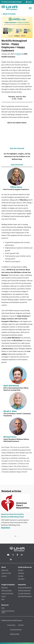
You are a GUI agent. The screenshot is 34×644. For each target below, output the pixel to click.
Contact (4, 576)
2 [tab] (17, 536)
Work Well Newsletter (25, 596)
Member (21, 570)
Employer (21, 573)
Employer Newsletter (25, 588)
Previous (2, 536)
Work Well (21, 579)
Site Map (21, 625)
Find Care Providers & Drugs (12, 2)
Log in (29, 2)
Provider (21, 576)
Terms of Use (11, 625)
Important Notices (7, 593)
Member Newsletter (24, 590)
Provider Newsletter (24, 593)
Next (32, 536)
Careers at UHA (6, 573)
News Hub (5, 588)
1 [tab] (15, 536)
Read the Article (17, 165)
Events (19, 54)
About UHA (5, 570)
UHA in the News (7, 590)
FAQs (3, 608)
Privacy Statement (16, 629)
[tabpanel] (17, 512)
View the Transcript (17, 148)
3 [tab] (19, 536)
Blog (3, 599)
